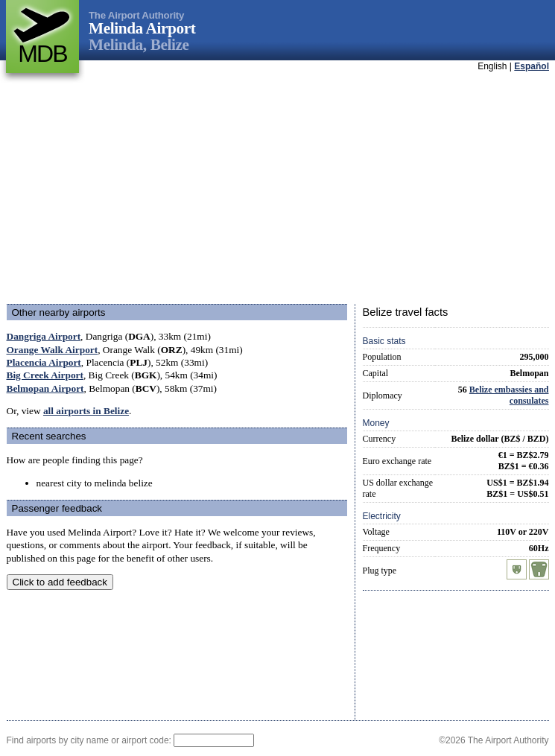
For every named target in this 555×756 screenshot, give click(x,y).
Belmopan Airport (45, 388)
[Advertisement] (256, 189)
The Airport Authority (136, 15)
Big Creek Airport (45, 375)
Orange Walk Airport (53, 350)
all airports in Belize (86, 411)
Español (532, 66)
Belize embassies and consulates (509, 395)
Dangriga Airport (44, 336)
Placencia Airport (44, 362)
